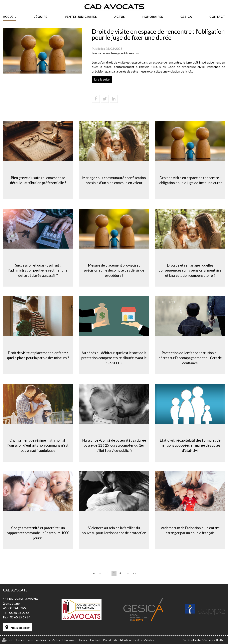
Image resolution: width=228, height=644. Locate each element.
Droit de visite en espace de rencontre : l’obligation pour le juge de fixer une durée (190, 180)
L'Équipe (41, 17)
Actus (120, 17)
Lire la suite (102, 79)
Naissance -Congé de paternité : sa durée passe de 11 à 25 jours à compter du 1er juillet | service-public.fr (114, 445)
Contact (217, 17)
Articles (149, 640)
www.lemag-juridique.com (121, 53)
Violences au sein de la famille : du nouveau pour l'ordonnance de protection (114, 530)
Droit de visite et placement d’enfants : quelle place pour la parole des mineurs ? (38, 355)
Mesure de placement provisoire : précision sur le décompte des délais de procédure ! (114, 270)
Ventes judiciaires (81, 17)
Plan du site (110, 640)
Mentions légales (131, 640)
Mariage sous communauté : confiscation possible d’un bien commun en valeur (114, 180)
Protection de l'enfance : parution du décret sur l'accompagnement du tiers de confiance (190, 358)
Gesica (186, 17)
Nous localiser (20, 628)
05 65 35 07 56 (19, 613)
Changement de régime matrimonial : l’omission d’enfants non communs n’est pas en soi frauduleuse (38, 445)
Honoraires (153, 17)
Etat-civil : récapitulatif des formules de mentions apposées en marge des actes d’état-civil (190, 445)
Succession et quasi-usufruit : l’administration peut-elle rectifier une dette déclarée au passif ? (38, 270)
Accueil (10, 17)
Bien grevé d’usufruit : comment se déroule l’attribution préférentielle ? (38, 180)
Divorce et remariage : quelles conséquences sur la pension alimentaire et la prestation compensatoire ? (190, 270)
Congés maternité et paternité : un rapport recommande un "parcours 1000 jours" (38, 533)
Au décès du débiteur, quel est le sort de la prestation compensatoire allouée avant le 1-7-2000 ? (114, 358)
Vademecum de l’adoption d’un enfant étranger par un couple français (190, 530)
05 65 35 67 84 (20, 617)
